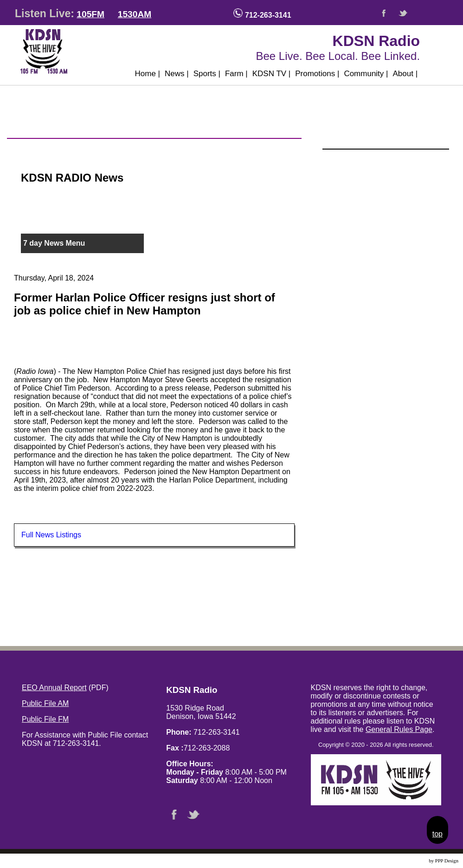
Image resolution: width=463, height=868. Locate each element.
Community (366, 74)
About (405, 74)
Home (147, 74)
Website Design (412, 861)
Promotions (317, 74)
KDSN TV (272, 74)
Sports (207, 74)
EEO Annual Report (54, 688)
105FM (90, 14)
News (177, 74)
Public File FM (45, 719)
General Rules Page (399, 729)
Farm (236, 74)
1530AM (135, 14)
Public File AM (45, 703)
